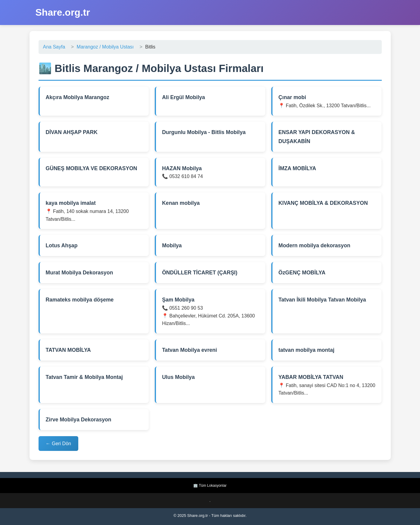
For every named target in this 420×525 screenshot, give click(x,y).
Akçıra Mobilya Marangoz (78, 97)
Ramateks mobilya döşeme (80, 300)
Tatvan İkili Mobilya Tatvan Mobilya (322, 300)
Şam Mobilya (178, 300)
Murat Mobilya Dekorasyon (79, 273)
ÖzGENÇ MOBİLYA (302, 273)
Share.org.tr (63, 12)
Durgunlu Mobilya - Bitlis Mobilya (204, 132)
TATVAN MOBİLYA (68, 350)
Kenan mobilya (181, 203)
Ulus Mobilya (178, 377)
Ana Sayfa (54, 47)
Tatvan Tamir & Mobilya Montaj (84, 377)
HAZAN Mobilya (182, 168)
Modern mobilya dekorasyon (314, 245)
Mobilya (172, 245)
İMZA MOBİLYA (297, 168)
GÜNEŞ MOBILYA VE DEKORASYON (92, 168)
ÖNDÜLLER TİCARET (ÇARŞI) (200, 273)
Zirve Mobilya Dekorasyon (79, 420)
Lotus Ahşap (62, 245)
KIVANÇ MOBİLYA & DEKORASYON (323, 203)
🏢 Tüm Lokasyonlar (210, 486)
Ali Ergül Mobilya (184, 97)
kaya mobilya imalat (71, 203)
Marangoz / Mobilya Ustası (105, 47)
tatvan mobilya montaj (306, 350)
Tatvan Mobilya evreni (190, 350)
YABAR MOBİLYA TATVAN (311, 377)
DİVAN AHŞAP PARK (72, 132)
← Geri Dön (58, 444)
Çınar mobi (292, 97)
